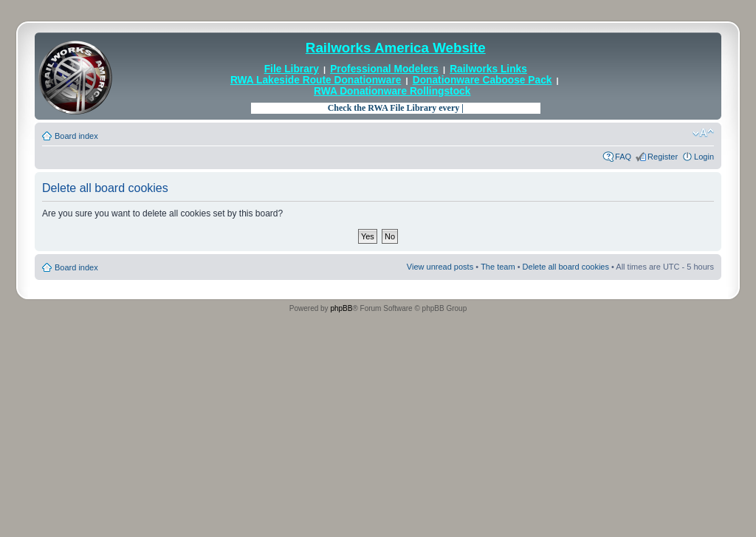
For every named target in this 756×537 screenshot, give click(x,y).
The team (498, 267)
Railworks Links (488, 69)
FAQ (623, 157)
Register (663, 157)
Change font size (703, 133)
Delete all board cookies (566, 267)
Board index (76, 136)
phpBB (341, 308)
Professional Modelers (384, 69)
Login (704, 157)
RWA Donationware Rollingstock (392, 91)
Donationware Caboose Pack (482, 80)
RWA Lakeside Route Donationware (316, 80)
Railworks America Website (396, 48)
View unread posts (440, 267)
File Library (292, 69)
